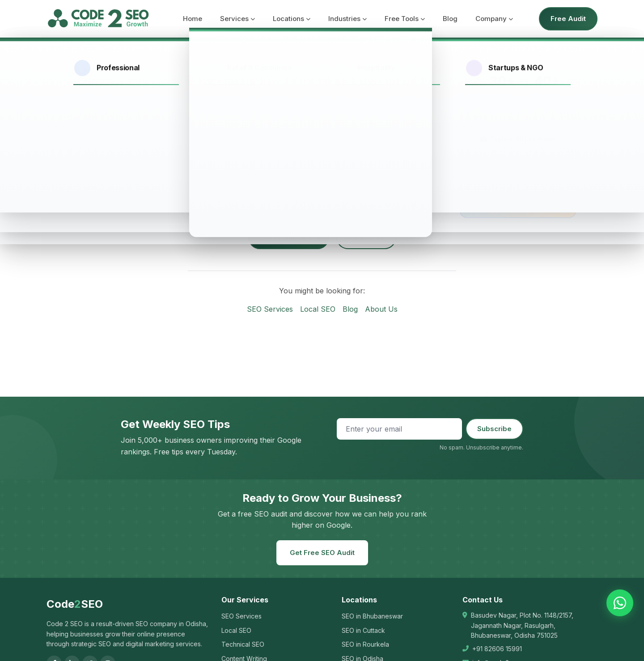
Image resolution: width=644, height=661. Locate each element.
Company (494, 19)
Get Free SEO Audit (322, 553)
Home (193, 19)
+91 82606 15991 (497, 649)
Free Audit (568, 19)
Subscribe (494, 429)
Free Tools (405, 19)
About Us (381, 309)
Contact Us (366, 237)
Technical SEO (243, 644)
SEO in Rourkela (365, 644)
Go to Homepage (289, 237)
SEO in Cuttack (363, 630)
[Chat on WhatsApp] (620, 603)
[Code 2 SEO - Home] (98, 19)
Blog (450, 19)
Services (237, 19)
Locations (292, 19)
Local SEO (318, 309)
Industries (347, 19)
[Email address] (399, 429)
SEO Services (270, 309)
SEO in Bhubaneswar (372, 616)
